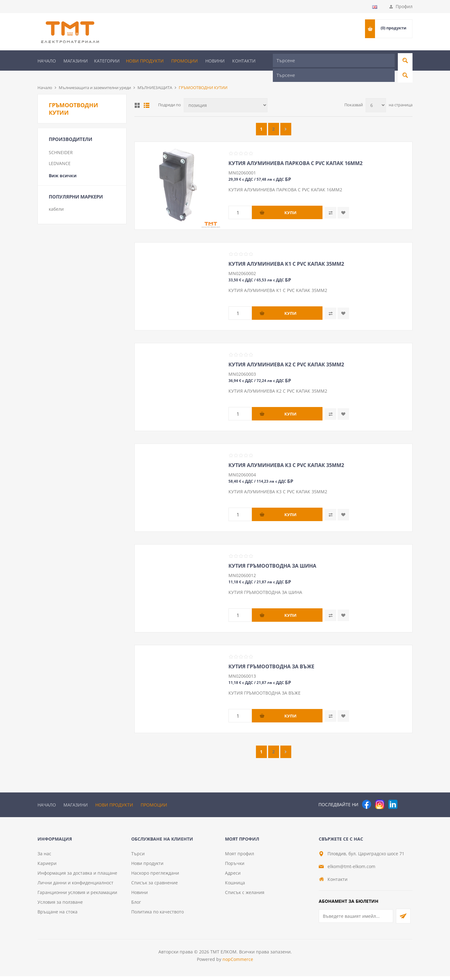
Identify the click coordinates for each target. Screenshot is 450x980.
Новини (215, 61)
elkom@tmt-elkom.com (351, 870)
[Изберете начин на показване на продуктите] (226, 95)
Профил (404, 6)
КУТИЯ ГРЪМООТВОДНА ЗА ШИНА (272, 555)
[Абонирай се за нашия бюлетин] (356, 920)
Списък (147, 95)
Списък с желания (245, 896)
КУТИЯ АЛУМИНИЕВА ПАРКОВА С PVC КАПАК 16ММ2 (295, 153)
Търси (138, 857)
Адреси (233, 877)
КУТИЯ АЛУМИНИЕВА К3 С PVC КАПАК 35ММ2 (286, 455)
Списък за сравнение (155, 886)
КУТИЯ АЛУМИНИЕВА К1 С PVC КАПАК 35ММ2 (286, 254)
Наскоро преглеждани (155, 877)
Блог (136, 906)
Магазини (76, 61)
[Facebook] (367, 794)
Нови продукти (145, 61)
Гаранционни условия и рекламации (77, 896)
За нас (44, 857)
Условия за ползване (60, 906)
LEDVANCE (60, 153)
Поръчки (235, 867)
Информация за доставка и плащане (77, 877)
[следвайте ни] (393, 794)
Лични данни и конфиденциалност (75, 886)
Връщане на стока (57, 915)
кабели (56, 199)
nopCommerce (238, 963)
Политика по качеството (157, 915)
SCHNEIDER (61, 142)
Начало (47, 61)
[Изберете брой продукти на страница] (376, 95)
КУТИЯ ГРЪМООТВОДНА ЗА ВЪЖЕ (271, 656)
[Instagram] (380, 794)
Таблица (137, 95)
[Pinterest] (406, 794)
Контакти (244, 61)
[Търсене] (334, 60)
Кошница (235, 886)
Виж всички (63, 165)
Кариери (47, 867)
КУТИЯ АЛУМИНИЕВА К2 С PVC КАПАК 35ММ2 (286, 354)
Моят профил (240, 857)
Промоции (185, 61)
